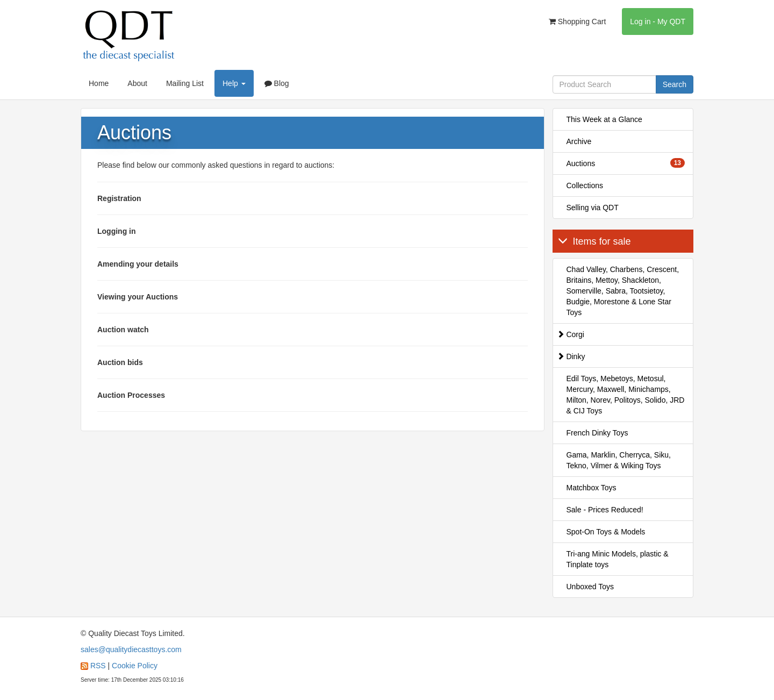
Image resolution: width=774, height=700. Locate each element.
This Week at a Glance (604, 119)
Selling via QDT (593, 208)
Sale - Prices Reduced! (605, 510)
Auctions (626, 163)
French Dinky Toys (597, 433)
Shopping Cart (577, 22)
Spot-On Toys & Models (606, 532)
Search (675, 84)
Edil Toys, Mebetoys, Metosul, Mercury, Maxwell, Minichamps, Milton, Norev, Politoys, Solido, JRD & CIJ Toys (626, 395)
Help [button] (234, 83)
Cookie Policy (135, 666)
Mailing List (185, 83)
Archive (579, 141)
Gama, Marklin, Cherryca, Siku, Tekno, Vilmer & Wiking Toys (619, 460)
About (137, 83)
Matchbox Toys (592, 488)
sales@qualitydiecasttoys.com (131, 649)
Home (99, 83)
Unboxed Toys (590, 587)
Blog (277, 83)
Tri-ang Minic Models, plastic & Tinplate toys (618, 559)
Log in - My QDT (658, 22)
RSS (98, 666)
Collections (585, 185)
